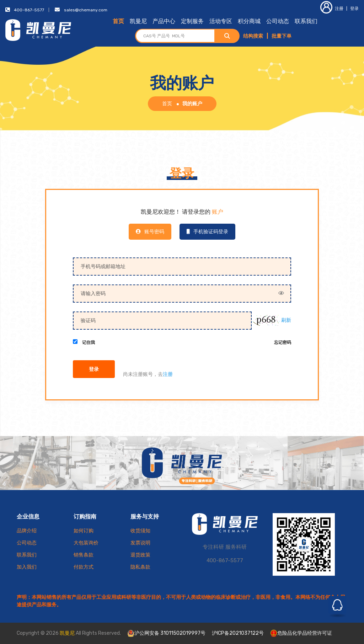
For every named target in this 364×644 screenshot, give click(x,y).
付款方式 (84, 567)
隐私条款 (140, 567)
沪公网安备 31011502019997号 (166, 633)
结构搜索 (253, 36)
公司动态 (278, 21)
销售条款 (84, 555)
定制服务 (192, 21)
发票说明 (140, 543)
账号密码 (150, 232)
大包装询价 (86, 543)
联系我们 (306, 21)
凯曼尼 (138, 21)
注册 (332, 9)
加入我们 (27, 567)
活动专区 (221, 21)
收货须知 (140, 531)
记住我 (89, 343)
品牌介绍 (27, 531)
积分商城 (249, 21)
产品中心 (164, 21)
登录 (354, 9)
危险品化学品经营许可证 (301, 633)
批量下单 (282, 36)
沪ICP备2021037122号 (238, 633)
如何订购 (84, 531)
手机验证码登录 (207, 232)
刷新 (286, 320)
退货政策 (140, 555)
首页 (118, 21)
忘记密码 (283, 343)
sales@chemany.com (86, 10)
